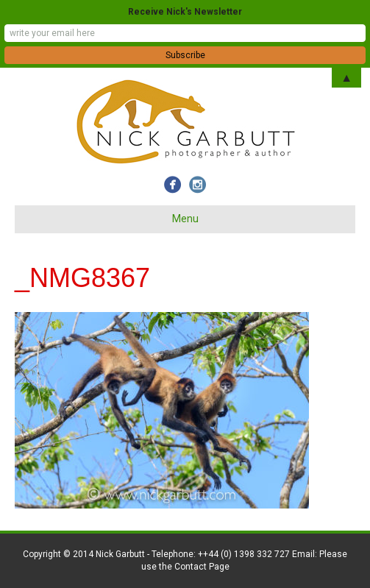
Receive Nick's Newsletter (185, 12)
